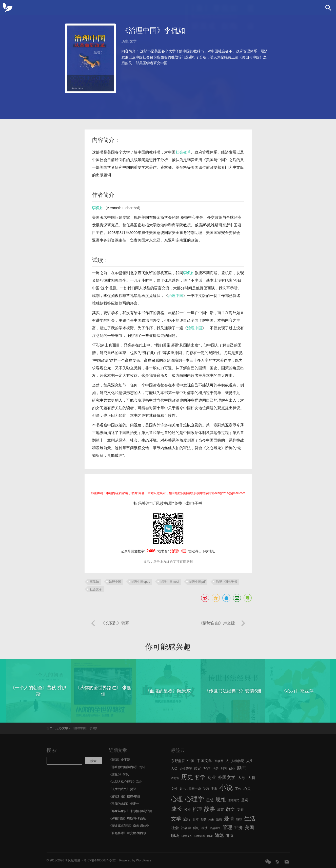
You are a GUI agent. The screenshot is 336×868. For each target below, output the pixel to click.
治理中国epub (141, 582)
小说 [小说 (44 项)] (226, 788)
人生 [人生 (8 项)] (250, 761)
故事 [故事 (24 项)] (210, 809)
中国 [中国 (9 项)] (191, 761)
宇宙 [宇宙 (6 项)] (214, 789)
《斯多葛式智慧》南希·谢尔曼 (129, 826)
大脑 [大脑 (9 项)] (251, 778)
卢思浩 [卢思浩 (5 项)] (175, 778)
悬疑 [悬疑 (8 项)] (245, 800)
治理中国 (176, 296)
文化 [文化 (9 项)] (240, 810)
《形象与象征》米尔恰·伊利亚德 (131, 811)
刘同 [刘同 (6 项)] (224, 769)
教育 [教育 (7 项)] (221, 810)
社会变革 (183, 152)
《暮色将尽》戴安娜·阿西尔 (127, 833)
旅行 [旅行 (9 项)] (187, 819)
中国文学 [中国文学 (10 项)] (205, 761)
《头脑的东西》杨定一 (124, 804)
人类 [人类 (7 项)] (174, 768)
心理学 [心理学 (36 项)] (194, 799)
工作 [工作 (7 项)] (238, 789)
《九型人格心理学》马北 (126, 782)
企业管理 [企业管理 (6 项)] (186, 769)
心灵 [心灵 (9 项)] (247, 789)
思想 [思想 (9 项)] (210, 800)
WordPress (144, 860)
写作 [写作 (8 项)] (207, 768)
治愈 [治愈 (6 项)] (219, 819)
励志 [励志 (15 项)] (242, 768)
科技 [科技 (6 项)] (205, 828)
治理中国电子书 (226, 582)
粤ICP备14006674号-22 (100, 860)
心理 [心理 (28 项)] (177, 799)
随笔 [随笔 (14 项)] (219, 835)
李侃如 (98, 208)
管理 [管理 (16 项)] (227, 827)
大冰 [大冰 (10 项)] (242, 778)
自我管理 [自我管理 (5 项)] (200, 836)
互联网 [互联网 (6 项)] (219, 761)
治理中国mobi (170, 582)
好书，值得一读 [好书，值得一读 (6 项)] (190, 789)
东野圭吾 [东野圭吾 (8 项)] (178, 761)
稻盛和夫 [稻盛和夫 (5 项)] (215, 828)
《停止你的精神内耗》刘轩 (127, 767)
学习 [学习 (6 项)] (206, 789)
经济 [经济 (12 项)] (238, 828)
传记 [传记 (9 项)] (198, 768)
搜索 (52, 750)
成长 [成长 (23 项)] (177, 809)
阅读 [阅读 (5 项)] (210, 836)
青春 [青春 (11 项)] (230, 835)
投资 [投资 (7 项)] (187, 810)
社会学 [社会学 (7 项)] (186, 828)
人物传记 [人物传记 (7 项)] (238, 761)
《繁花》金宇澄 (120, 760)
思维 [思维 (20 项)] (221, 799)
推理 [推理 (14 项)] (197, 809)
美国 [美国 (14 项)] (249, 828)
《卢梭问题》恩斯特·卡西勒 (127, 818)
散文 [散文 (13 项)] (230, 809)
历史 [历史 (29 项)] (187, 777)
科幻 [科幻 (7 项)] (196, 828)
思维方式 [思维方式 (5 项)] (234, 800)
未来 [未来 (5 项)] (211, 819)
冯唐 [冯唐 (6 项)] (215, 769)
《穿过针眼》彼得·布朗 (124, 796)
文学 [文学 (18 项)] (176, 819)
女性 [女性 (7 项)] (174, 789)
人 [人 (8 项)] (227, 761)
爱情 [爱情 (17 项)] (229, 819)
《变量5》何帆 (119, 774)
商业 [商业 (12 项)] (212, 778)
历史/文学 (129, 41)
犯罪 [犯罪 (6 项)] (239, 819)
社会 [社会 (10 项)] (175, 828)
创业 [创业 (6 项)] (232, 769)
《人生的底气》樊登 (123, 789)
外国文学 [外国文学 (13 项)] (227, 777)
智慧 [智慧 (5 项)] (204, 819)
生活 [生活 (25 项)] (250, 819)
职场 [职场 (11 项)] (175, 835)
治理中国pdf (197, 582)
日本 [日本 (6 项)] (196, 819)
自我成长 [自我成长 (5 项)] (187, 836)
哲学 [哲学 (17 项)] (200, 777)
